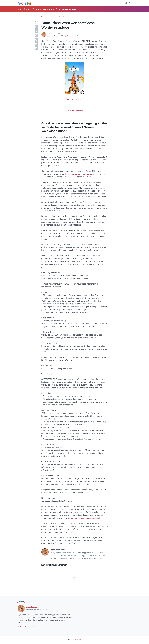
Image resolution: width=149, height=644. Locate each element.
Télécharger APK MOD (75, 99)
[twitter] (36, 31)
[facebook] (36, 27)
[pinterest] (36, 44)
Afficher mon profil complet (30, 627)
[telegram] (36, 40)
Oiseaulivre (78, 640)
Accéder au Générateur (75, 110)
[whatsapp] (36, 35)
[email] (36, 48)
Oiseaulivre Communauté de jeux (79, 174)
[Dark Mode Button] (126, 3)
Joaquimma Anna (33, 607)
